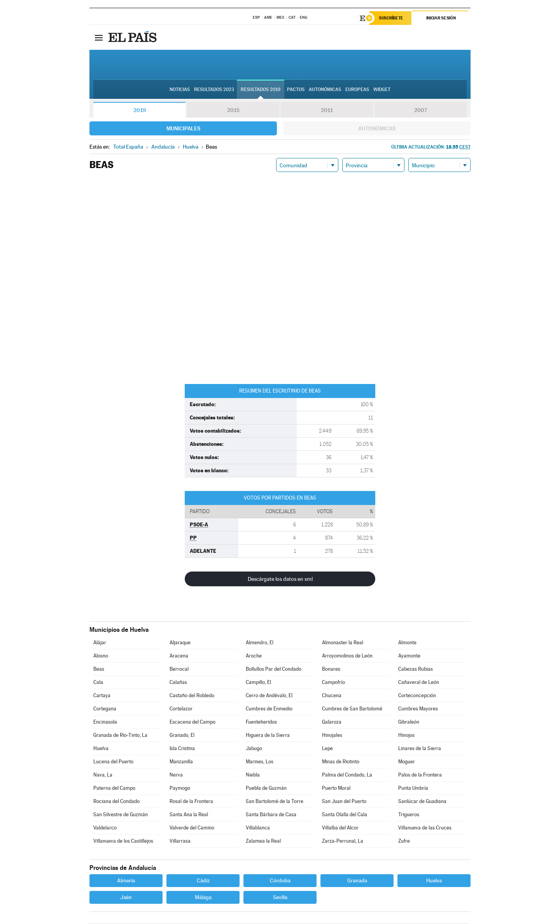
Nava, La (103, 775)
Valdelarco (105, 828)
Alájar (100, 643)
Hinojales (332, 736)
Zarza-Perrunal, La (343, 841)
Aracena (179, 656)
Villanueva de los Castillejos (123, 841)
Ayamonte (409, 656)
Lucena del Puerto (113, 762)
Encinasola (105, 722)
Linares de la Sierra (420, 749)
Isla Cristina (182, 749)
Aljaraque (180, 643)
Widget (382, 90)
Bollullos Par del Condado (274, 669)
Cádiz (203, 881)
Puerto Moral (336, 788)
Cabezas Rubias (416, 669)
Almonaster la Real (343, 643)
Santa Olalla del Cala (345, 815)
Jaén (126, 898)
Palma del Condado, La (347, 775)
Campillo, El (258, 683)
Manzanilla (181, 762)
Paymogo (180, 788)
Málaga (203, 898)
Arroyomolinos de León (347, 656)
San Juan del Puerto (344, 802)
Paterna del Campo (114, 788)
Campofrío (333, 683)
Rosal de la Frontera (191, 802)
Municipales (183, 129)
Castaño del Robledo (192, 696)
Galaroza (332, 722)
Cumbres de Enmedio (269, 709)
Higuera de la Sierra (268, 736)
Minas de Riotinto (341, 762)
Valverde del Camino (192, 828)
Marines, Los (260, 762)
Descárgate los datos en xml (280, 579)
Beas (99, 669)
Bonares (331, 669)
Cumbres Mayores (418, 709)
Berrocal (179, 669)
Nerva (176, 775)
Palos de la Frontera (420, 775)
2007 (421, 110)
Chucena (332, 696)
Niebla (253, 775)
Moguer (407, 762)
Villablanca (258, 828)
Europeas (357, 90)
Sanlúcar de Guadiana (422, 802)
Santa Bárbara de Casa (271, 815)
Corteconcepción (417, 696)
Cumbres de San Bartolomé (352, 709)
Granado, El (182, 736)
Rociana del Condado (116, 802)
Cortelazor (181, 709)
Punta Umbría (413, 788)
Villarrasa (180, 841)
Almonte (407, 643)
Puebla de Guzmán (266, 788)
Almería (126, 881)
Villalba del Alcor (340, 828)
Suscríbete (391, 18)
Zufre (404, 841)
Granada (357, 881)
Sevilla (280, 898)
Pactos (296, 90)
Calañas (178, 683)
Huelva (101, 749)
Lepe (327, 749)
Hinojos (406, 736)
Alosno (101, 656)
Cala (98, 683)
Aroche (254, 656)
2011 (327, 110)
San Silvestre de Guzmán (121, 815)
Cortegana (105, 709)
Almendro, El (260, 643)
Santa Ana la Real (189, 815)
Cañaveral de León (419, 683)
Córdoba (280, 881)
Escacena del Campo (192, 722)
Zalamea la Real (263, 841)
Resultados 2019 (261, 90)
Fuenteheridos (261, 722)
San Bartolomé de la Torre (275, 802)
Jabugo (254, 749)
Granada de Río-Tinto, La (120, 736)
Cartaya (102, 696)
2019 (140, 110)
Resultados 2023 (214, 90)
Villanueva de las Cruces (425, 828)
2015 (233, 110)
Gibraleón (409, 722)
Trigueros (409, 815)
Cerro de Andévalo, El (269, 696)
